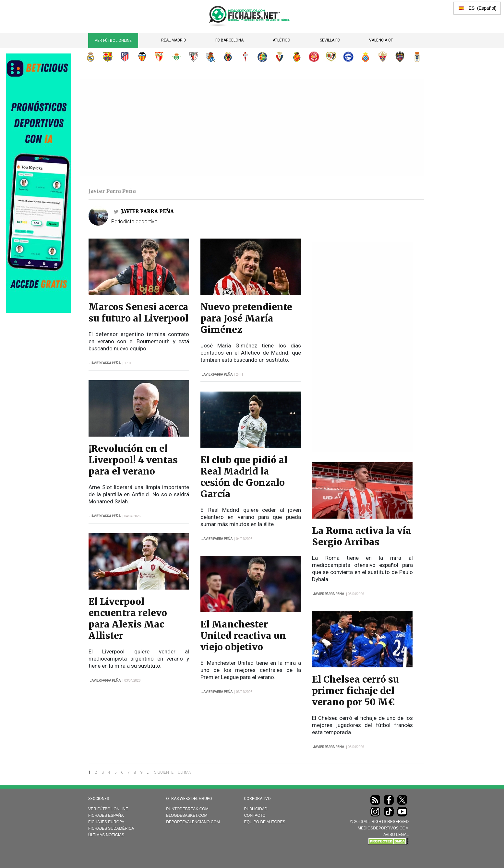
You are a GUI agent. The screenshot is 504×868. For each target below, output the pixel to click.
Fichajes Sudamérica (111, 828)
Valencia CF (381, 40)
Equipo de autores (264, 822)
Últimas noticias (106, 835)
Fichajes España (106, 815)
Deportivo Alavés (348, 57)
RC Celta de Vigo (245, 57)
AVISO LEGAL (396, 835)
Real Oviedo (417, 57)
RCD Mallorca (297, 57)
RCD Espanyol (366, 57)
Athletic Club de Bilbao (194, 57)
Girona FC (314, 57)
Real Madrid (174, 40)
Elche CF (383, 57)
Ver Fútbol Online (113, 41)
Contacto (255, 815)
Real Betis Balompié (176, 57)
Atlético (282, 40)
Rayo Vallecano (331, 57)
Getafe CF (262, 57)
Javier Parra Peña (147, 211)
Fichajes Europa (106, 822)
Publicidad (256, 809)
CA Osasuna (280, 57)
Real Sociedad (211, 57)
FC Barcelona (229, 40)
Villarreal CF (228, 57)
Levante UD (400, 57)
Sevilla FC (330, 40)
